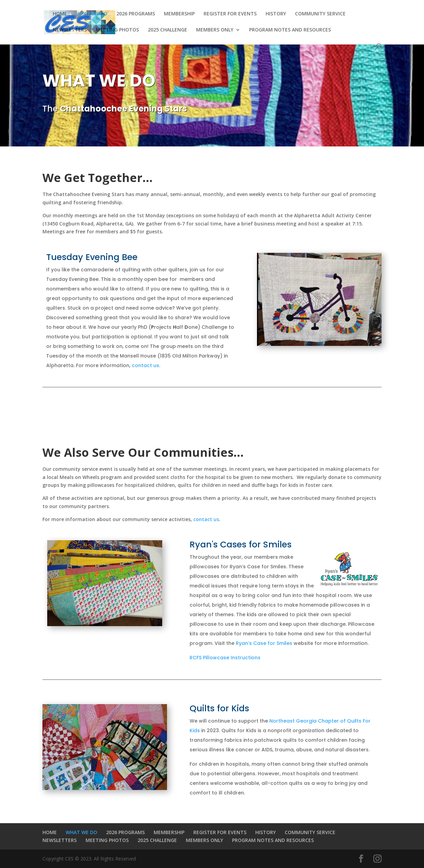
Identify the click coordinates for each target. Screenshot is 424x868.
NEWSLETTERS (70, 30)
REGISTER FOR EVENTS (230, 14)
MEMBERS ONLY (215, 30)
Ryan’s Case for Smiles (264, 643)
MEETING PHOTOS (117, 30)
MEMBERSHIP (179, 14)
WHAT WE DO (92, 14)
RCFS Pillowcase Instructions (225, 658)
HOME (60, 14)
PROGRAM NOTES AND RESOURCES (290, 30)
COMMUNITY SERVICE (320, 14)
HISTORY (276, 14)
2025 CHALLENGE (168, 30)
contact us (145, 365)
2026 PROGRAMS (136, 14)
